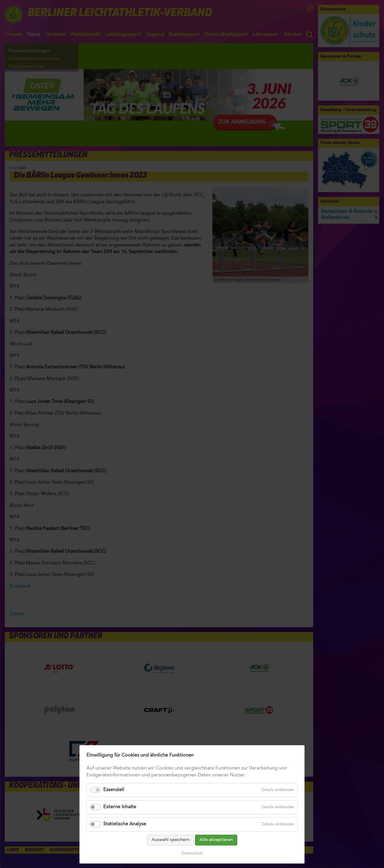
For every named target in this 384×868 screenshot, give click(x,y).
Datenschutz (192, 853)
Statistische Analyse (125, 824)
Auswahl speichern (170, 840)
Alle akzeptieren (216, 840)
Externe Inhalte (120, 807)
